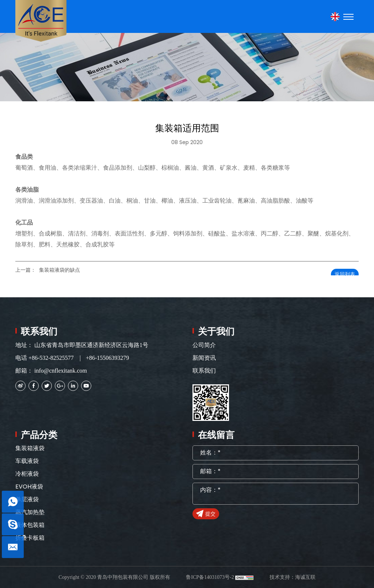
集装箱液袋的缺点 (60, 270)
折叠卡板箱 (30, 538)
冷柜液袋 (27, 474)
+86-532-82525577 (51, 358)
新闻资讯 (204, 358)
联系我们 (204, 371)
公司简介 (204, 345)
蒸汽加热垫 (30, 512)
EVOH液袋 (29, 487)
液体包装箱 (30, 525)
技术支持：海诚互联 (293, 577)
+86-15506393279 (107, 358)
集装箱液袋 (30, 448)
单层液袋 (27, 499)
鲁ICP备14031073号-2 (210, 577)
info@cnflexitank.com (61, 371)
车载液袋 (27, 461)
